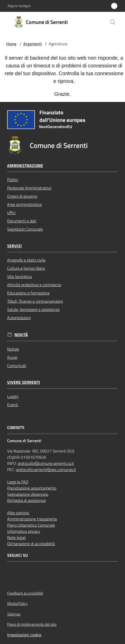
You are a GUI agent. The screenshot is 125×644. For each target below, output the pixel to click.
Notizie (13, 349)
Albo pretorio (18, 513)
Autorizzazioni (19, 318)
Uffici (11, 213)
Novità (21, 335)
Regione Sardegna (19, 6)
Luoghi (13, 396)
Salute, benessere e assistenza (33, 309)
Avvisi (12, 357)
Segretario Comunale (25, 229)
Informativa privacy (24, 531)
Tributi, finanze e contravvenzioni (35, 301)
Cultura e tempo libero (26, 268)
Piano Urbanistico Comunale (31, 525)
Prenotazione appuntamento (32, 488)
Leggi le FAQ (18, 482)
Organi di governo (22, 196)
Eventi (13, 405)
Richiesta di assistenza (26, 500)
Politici (13, 180)
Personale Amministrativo (29, 188)
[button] (113, 22)
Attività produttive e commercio (34, 285)
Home (11, 44)
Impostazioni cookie (24, 635)
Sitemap (14, 614)
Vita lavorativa (20, 276)
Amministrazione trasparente (32, 519)
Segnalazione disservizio (28, 494)
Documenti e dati (22, 221)
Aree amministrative (25, 204)
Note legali (16, 537)
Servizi (15, 246)
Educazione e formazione (28, 293)
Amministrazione (25, 166)
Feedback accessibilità (25, 593)
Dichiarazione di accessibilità (31, 544)
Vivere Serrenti (24, 382)
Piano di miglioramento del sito (32, 624)
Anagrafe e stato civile (26, 260)
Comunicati (17, 365)
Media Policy (17, 603)
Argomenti (33, 44)
